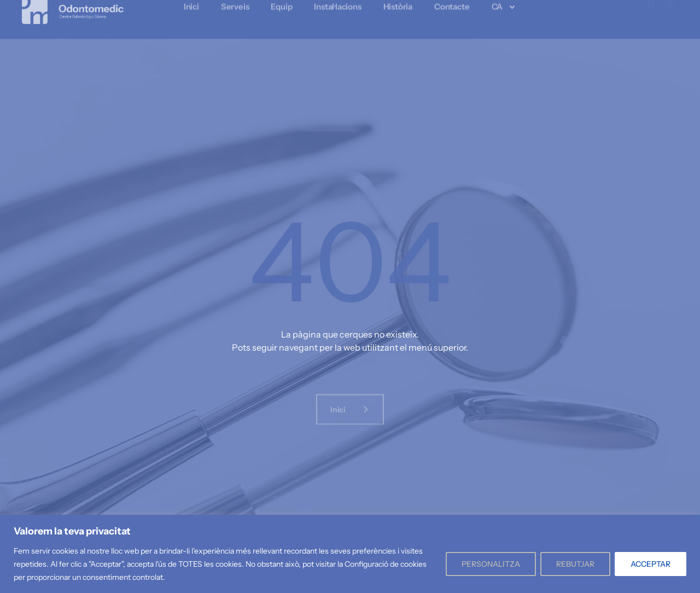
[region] (350, 554)
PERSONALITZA (491, 564)
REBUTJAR (575, 564)
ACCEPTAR (651, 564)
